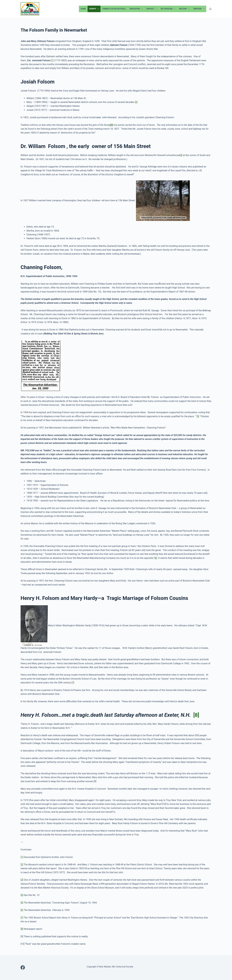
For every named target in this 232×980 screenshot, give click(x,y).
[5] (198, 416)
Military (185, 9)
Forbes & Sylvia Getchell (114, 9)
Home (83, 9)
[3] (22, 880)
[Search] (210, 9)
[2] (136, 102)
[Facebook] (23, 967)
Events (95, 9)
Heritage (199, 9)
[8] (196, 715)
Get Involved (169, 9)
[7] (73, 683)
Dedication (137, 9)
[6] (156, 558)
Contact (152, 9)
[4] (181, 155)
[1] (52, 60)
